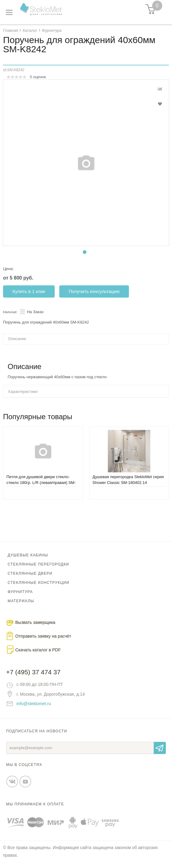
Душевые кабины (28, 555)
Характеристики (23, 392)
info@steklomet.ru (34, 704)
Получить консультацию (94, 291)
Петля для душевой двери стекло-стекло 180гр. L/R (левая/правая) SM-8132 (41, 483)
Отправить (160, 748)
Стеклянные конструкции (38, 583)
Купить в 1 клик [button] (29, 291)
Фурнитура (20, 592)
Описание (17, 339)
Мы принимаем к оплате (35, 804)
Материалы (21, 601)
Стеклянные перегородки (38, 564)
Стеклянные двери (30, 573)
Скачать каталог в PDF (38, 650)
